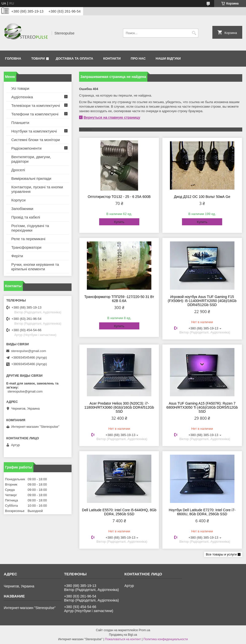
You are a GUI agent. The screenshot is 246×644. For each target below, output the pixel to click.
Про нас (138, 58)
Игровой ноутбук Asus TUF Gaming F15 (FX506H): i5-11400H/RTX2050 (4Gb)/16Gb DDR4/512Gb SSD (202, 301)
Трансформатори (26, 247)
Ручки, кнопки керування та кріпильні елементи (35, 267)
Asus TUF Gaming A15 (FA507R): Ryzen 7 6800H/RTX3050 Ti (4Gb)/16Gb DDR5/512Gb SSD (202, 407)
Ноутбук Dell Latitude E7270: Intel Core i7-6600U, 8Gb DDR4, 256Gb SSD (202, 512)
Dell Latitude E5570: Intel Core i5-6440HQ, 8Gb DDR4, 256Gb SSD (119, 512)
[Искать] (194, 33)
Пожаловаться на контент (123, 639)
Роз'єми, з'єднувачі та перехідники (30, 228)
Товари (38, 58)
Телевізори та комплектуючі (36, 105)
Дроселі (18, 170)
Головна (13, 58)
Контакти (112, 58)
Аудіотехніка (22, 97)
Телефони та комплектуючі (35, 114)
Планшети (20, 123)
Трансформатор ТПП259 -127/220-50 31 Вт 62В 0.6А (119, 299)
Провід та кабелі (26, 217)
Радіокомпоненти (26, 148)
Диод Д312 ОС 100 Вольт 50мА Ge (202, 197)
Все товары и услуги (221, 554)
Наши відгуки (168, 58)
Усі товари (20, 88)
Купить (119, 222)
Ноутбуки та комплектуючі (34, 131)
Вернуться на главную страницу (112, 117)
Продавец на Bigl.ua (123, 635)
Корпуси (18, 200)
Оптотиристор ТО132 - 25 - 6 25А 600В (119, 197)
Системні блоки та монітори (36, 140)
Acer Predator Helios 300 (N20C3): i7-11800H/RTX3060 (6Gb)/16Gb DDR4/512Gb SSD (119, 407)
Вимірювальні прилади (31, 178)
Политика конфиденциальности (166, 639)
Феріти (17, 256)
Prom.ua (144, 630)
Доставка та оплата (74, 58)
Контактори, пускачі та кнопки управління (37, 189)
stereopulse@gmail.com (29, 351)
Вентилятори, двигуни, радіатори (31, 159)
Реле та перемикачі (28, 239)
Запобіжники (22, 209)
